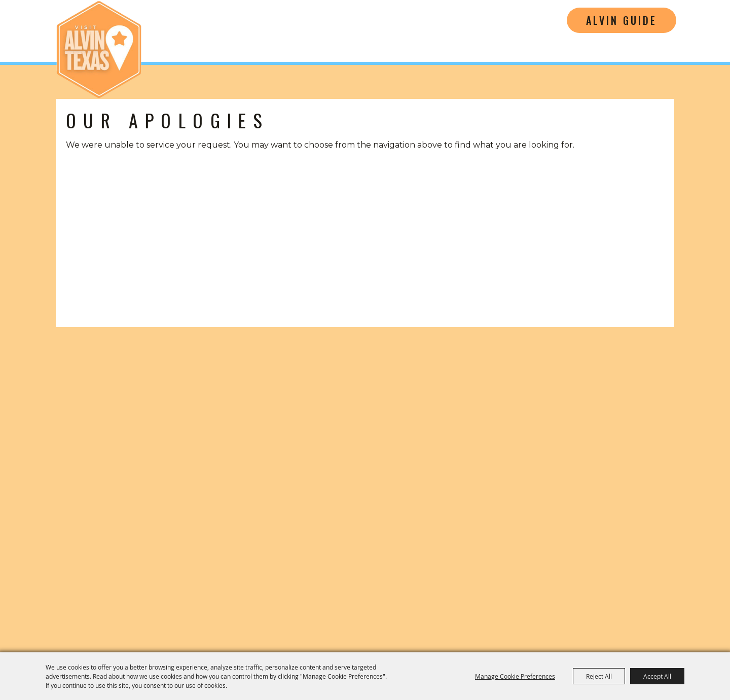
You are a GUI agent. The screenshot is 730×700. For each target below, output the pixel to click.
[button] (117, 394)
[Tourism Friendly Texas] (663, 558)
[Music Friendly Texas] (571, 558)
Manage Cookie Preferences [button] (515, 676)
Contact (504, 606)
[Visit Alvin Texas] (565, 419)
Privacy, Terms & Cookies (633, 606)
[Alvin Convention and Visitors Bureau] (99, 49)
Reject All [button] (599, 676)
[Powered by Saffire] (695, 633)
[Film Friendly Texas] (467, 558)
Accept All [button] (657, 676)
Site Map (553, 606)
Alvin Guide (622, 20)
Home (461, 606)
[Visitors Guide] (277, 394)
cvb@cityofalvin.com (565, 512)
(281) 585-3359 (565, 497)
